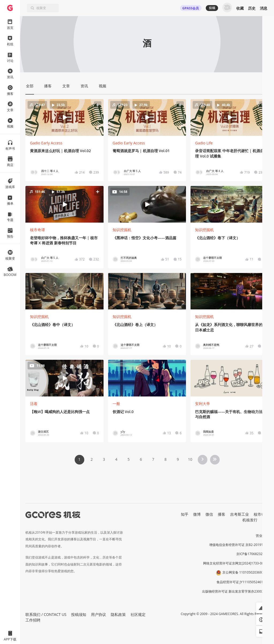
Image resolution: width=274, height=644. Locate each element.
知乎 (185, 514)
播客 (222, 514)
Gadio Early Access (46, 143)
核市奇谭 (37, 230)
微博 (197, 514)
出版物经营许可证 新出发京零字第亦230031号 (235, 591)
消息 (264, 8)
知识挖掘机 (122, 230)
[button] (64, 117)
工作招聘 (33, 620)
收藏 (240, 8)
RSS (265, 520)
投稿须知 (79, 614)
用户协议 (98, 614)
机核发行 (250, 520)
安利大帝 (203, 404)
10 (190, 459)
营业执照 (262, 536)
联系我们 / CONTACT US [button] (46, 614)
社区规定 (138, 614)
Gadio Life (204, 143)
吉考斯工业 (239, 514)
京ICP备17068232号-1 (253, 554)
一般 (116, 404)
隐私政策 (118, 614)
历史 (252, 8)
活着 (34, 404)
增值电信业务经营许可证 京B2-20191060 (239, 545)
